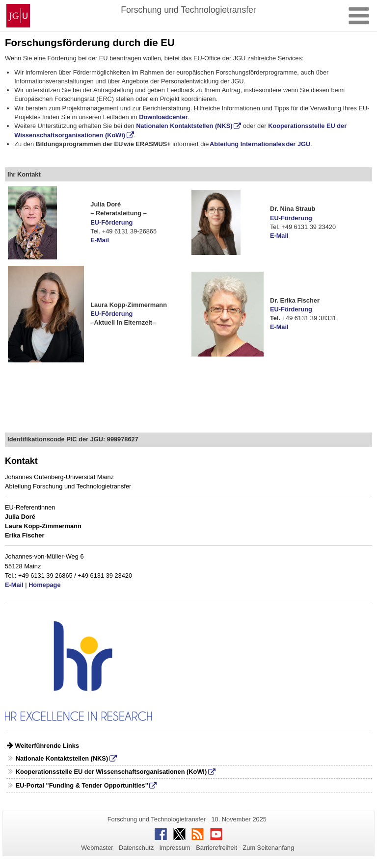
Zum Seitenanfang (268, 848)
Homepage (44, 585)
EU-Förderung (111, 222)
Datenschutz (136, 848)
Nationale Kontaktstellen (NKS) (62, 758)
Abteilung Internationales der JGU (260, 144)
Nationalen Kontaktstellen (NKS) (184, 126)
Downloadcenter (163, 117)
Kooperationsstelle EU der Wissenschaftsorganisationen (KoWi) (111, 772)
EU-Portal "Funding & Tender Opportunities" (82, 785)
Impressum (175, 848)
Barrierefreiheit (216, 848)
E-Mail (100, 240)
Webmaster (97, 848)
